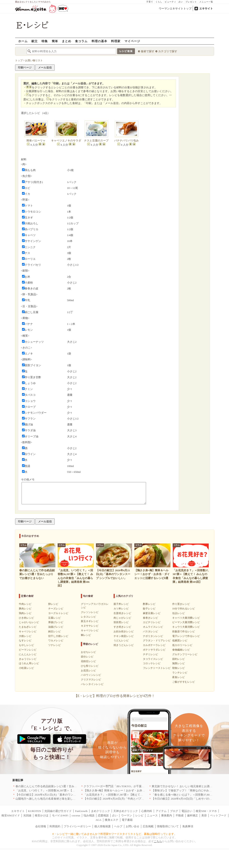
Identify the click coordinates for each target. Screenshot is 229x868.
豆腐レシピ (54, 618)
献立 (35, 41)
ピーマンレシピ (28, 650)
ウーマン (127, 815)
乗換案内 (167, 815)
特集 (45, 41)
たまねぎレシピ (28, 627)
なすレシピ (25, 641)
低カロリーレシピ (182, 645)
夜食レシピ (179, 677)
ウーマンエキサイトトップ (175, 8)
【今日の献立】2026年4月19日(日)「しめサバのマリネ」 (186, 799)
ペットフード (218, 815)
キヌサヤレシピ (90, 626)
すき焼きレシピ (122, 627)
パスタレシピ (150, 631)
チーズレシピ (56, 609)
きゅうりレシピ (28, 659)
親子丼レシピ (121, 604)
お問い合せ (133, 826)
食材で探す (148, 51)
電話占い (187, 811)
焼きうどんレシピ (124, 645)
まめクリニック (100, 811)
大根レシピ (25, 636)
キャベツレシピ (28, 631)
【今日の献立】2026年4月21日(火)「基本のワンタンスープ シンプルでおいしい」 (65, 795)
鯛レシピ (86, 635)
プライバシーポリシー (77, 826)
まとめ (67, 41)
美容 (204, 815)
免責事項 (188, 826)
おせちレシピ (88, 652)
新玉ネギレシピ (90, 621)
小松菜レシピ (26, 668)
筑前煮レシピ (121, 622)
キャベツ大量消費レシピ (186, 618)
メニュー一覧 (206, 2)
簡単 (55, 41)
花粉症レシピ (88, 661)
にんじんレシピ (28, 654)
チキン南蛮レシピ (124, 636)
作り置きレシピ (181, 604)
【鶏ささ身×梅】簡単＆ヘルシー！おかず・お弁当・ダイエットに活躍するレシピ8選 (135, 790)
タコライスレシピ (153, 659)
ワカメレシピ (56, 641)
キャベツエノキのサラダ (66, 141)
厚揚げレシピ (56, 622)
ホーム (23, 41)
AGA (98, 820)
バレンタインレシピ (92, 684)
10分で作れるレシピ (184, 609)
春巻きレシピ (150, 618)
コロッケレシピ (152, 663)
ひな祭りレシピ (90, 666)
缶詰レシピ (179, 613)
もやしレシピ (26, 645)
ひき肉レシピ (26, 618)
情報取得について (168, 826)
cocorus (76, 815)
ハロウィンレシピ (91, 675)
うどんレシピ (121, 641)
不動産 (180, 815)
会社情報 (41, 826)
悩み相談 (89, 815)
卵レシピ (53, 604)
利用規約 (55, 826)
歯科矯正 (193, 815)
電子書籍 (127, 820)
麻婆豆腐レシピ (152, 613)
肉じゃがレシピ (122, 618)
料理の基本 (99, 41)
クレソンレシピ (90, 612)
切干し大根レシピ (58, 636)
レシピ (139, 815)
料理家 (116, 41)
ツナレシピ (54, 645)
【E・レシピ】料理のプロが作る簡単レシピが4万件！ (115, 696)
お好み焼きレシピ (124, 631)
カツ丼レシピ (121, 609)
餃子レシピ (149, 609)
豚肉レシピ (25, 609)
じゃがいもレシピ (29, 622)
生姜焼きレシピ (122, 613)
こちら (158, 841)
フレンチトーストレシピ (157, 668)
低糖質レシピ (180, 641)
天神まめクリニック (126, 811)
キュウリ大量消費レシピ (186, 627)
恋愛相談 (103, 815)
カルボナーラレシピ (154, 645)
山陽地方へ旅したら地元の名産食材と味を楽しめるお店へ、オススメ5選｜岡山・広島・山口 (72, 799)
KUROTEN (35, 811)
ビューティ (170, 2)
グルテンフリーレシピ (185, 654)
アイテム (161, 811)
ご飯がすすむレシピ (184, 682)
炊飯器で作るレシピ (184, 631)
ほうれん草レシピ (29, 663)
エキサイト (206, 8)
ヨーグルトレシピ (58, 613)
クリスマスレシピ (91, 680)
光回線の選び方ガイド (58, 811)
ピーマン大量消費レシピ (186, 622)
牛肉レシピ (25, 604)
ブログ (174, 811)
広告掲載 (148, 826)
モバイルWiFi (60, 815)
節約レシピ (179, 659)
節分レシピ (87, 657)
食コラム (81, 41)
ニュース (152, 815)
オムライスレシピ (153, 627)
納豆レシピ (54, 631)
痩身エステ (112, 820)
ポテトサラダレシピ (154, 650)
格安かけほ (42, 815)
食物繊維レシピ (181, 650)
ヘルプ (118, 826)
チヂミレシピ (150, 654)
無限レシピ (179, 663)
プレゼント (191, 2)
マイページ (132, 41)
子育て (150, 2)
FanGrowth (81, 811)
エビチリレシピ (152, 622)
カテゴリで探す (168, 51)
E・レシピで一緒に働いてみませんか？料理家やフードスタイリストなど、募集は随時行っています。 (114, 834)
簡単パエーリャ (36, 141)
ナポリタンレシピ (153, 636)
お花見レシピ (88, 671)
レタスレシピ (88, 617)
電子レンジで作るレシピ (186, 636)
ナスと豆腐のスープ (96, 141)
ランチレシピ (180, 673)
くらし (159, 2)
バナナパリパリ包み (126, 141)
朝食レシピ (179, 668)
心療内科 (147, 811)
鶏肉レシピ (25, 613)
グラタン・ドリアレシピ (157, 641)
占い (181, 2)
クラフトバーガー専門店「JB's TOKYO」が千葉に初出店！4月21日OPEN (128, 786)
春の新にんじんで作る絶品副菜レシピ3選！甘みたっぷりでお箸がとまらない (63, 786)
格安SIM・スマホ (206, 811)
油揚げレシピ (56, 627)
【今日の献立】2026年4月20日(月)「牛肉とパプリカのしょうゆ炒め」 (126, 799)
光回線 (27, 815)
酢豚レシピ (149, 604)
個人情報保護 (102, 826)
